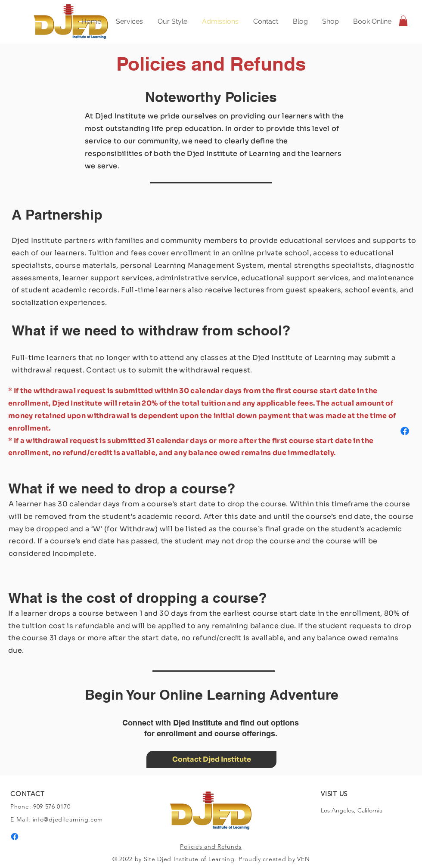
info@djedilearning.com (68, 819)
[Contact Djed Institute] (211, 759)
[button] (403, 21)
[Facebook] (405, 431)
